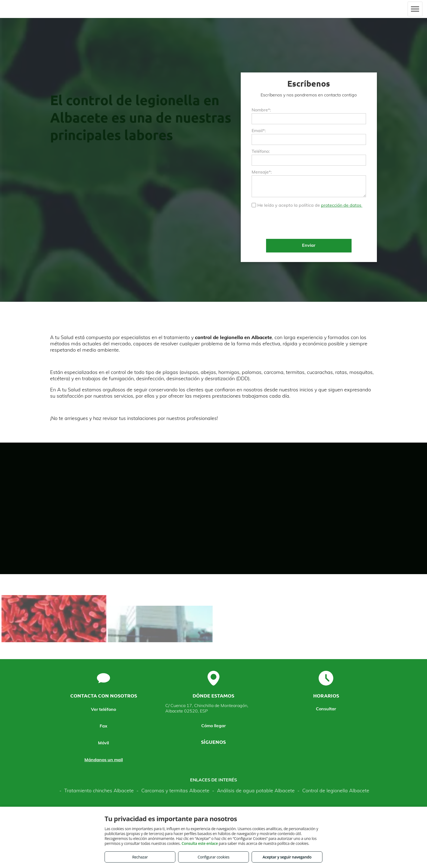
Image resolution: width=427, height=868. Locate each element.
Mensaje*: (262, 172)
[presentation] (293, 223)
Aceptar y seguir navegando (287, 857)
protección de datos (342, 205)
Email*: (259, 130)
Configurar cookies (214, 857)
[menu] (415, 9)
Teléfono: (261, 151)
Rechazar (140, 857)
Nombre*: (261, 110)
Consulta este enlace (200, 843)
